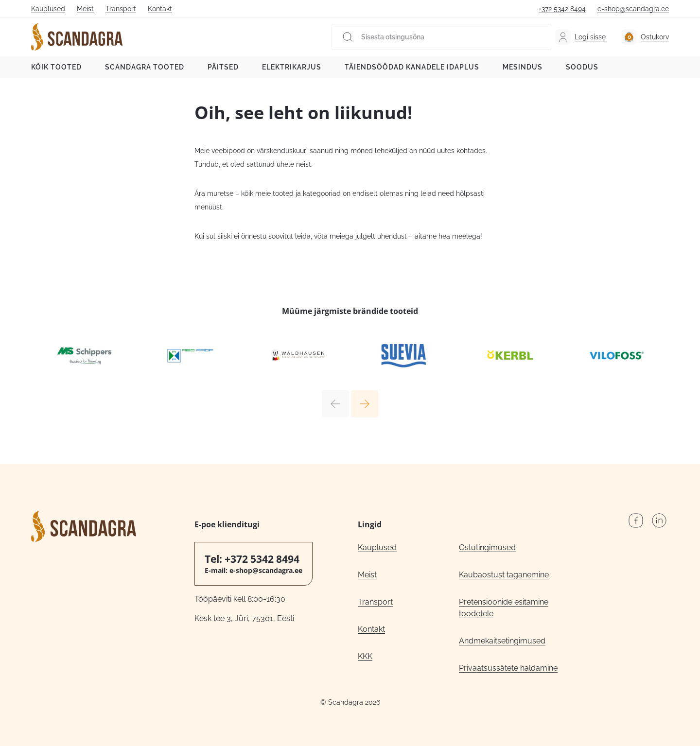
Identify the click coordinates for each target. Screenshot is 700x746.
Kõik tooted (56, 67)
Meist (85, 9)
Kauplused (48, 9)
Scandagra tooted (145, 67)
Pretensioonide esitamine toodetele (504, 608)
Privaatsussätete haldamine (508, 668)
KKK (365, 656)
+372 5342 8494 (562, 9)
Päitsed (223, 67)
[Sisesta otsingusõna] (441, 37)
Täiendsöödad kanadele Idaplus (412, 67)
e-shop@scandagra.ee (633, 9)
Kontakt (160, 9)
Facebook (636, 520)
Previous (335, 404)
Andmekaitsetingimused (502, 641)
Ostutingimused (487, 547)
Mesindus (523, 67)
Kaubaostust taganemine (504, 575)
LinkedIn (659, 520)
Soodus (582, 67)
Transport (121, 9)
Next (365, 404)
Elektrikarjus (292, 67)
